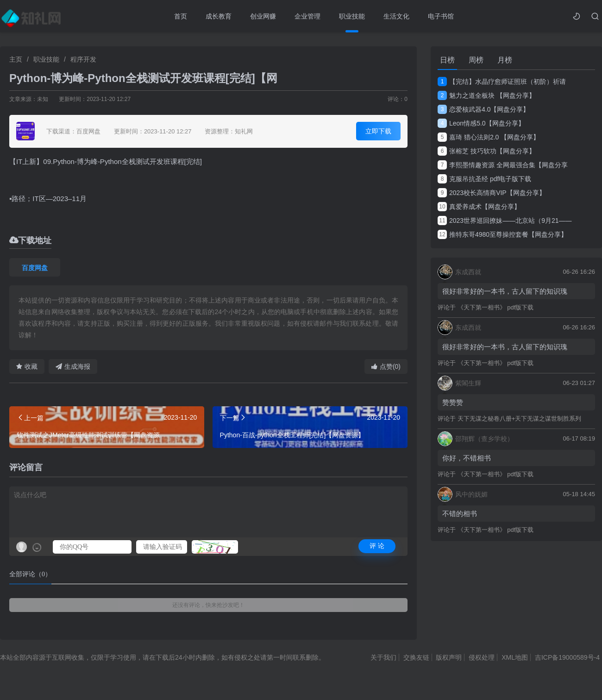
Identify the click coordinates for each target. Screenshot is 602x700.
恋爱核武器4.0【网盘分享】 (483, 109)
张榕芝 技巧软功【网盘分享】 (486, 151)
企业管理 (307, 16)
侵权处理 (482, 657)
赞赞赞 (453, 402)
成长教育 (219, 16)
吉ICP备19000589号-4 (567, 657)
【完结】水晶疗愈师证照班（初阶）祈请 (502, 82)
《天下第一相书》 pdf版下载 (496, 307)
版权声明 (449, 657)
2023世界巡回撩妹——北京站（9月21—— (505, 221)
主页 (16, 59)
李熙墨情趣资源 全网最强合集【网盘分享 (503, 165)
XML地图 (515, 657)
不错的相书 (460, 514)
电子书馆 (441, 16)
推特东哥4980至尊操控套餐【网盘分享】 (502, 234)
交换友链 (416, 657)
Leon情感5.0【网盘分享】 (481, 123)
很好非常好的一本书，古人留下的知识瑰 (505, 291)
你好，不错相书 (467, 458)
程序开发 (83, 59)
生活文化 (396, 16)
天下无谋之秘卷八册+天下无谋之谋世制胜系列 (520, 419)
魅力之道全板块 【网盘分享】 (486, 95)
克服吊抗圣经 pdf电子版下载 (484, 179)
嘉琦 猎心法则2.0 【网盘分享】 (489, 137)
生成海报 (73, 366)
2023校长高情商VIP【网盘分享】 (492, 193)
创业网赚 (263, 16)
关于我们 (383, 657)
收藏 (27, 366)
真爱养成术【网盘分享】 (479, 207)
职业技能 (352, 16)
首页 (181, 16)
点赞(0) (386, 366)
